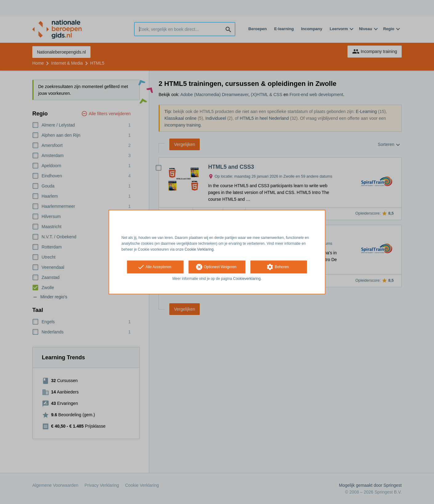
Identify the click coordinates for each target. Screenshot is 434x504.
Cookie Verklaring (199, 249)
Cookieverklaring (247, 279)
